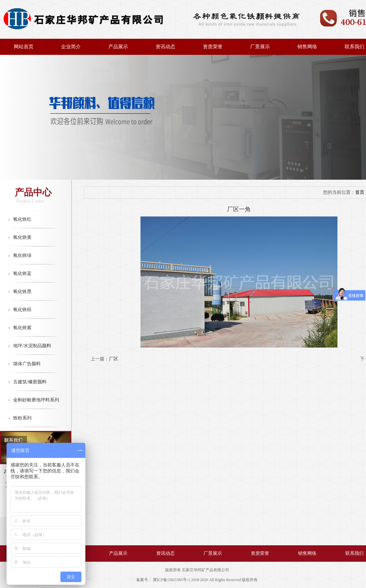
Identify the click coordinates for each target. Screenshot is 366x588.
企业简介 (71, 47)
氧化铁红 (22, 219)
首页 (360, 192)
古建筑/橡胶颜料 (30, 382)
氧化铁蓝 (22, 273)
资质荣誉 (213, 47)
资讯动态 (165, 47)
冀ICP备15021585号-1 (172, 580)
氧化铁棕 (22, 310)
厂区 (114, 359)
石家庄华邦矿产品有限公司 (205, 570)
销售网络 (307, 47)
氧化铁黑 (22, 292)
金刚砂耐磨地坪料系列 (36, 400)
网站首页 (24, 47)
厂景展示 (260, 47)
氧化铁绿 (22, 255)
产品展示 (118, 47)
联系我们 (355, 553)
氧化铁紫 (22, 328)
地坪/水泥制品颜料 (32, 346)
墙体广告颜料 (27, 364)
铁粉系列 (22, 418)
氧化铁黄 (22, 237)
